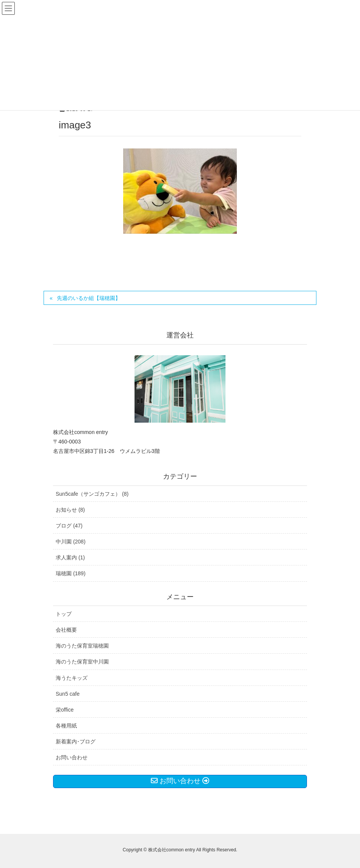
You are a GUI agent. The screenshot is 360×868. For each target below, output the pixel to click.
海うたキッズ (72, 678)
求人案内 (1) (70, 557)
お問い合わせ (72, 757)
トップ (64, 614)
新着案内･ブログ (76, 742)
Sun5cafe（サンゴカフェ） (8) (92, 494)
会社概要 (66, 630)
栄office (65, 710)
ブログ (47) (69, 526)
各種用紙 (66, 726)
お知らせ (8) (70, 510)
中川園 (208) (71, 542)
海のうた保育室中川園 (82, 662)
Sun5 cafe (68, 694)
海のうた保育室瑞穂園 (82, 646)
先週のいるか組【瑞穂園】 (89, 298)
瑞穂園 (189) (71, 573)
